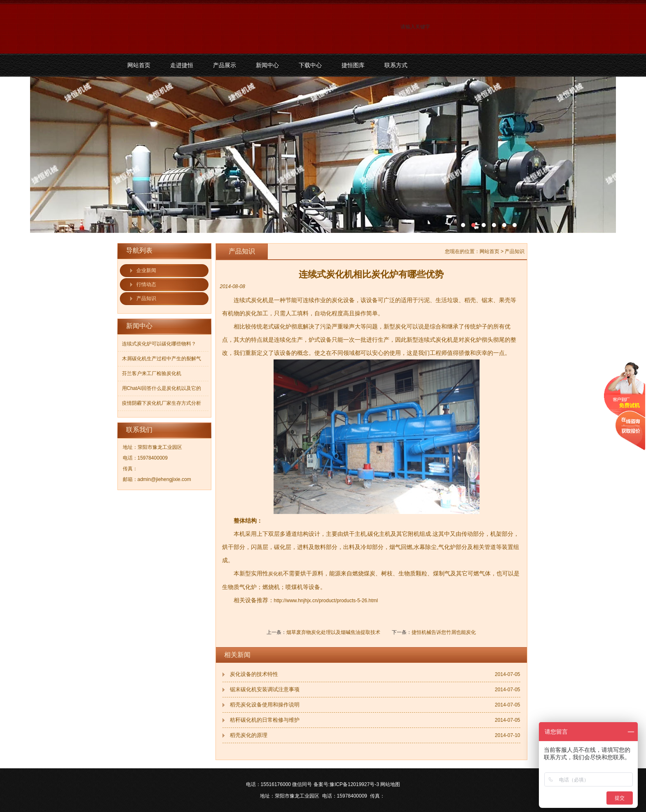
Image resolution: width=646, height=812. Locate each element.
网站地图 (390, 784)
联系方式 (396, 65)
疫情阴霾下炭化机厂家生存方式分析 (161, 403)
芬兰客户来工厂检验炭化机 (152, 373)
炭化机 (276, 574)
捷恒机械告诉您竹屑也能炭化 (444, 632)
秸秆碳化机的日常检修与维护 (265, 720)
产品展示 (225, 65)
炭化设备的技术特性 (254, 674)
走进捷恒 (182, 65)
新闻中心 (267, 65)
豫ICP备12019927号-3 (354, 784)
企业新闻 (146, 270)
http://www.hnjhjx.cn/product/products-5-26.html (326, 601)
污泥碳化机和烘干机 (323, 155)
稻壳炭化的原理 (249, 735)
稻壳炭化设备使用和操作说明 (265, 705)
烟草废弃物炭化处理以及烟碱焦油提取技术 (333, 632)
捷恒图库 (353, 65)
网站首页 (139, 65)
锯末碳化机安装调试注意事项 (265, 689)
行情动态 (146, 284)
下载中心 (310, 65)
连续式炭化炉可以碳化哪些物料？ (159, 344)
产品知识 (146, 298)
